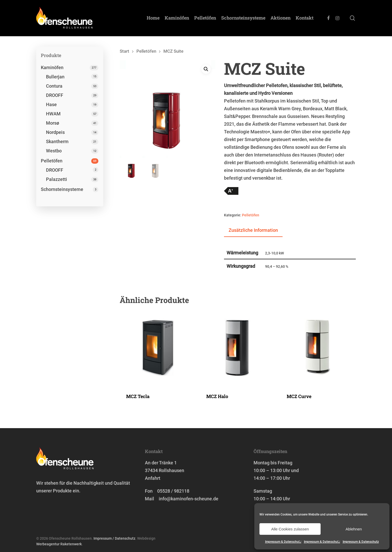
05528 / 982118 (173, 491)
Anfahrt (153, 478)
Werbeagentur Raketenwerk (59, 544)
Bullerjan (55, 77)
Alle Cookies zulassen (290, 529)
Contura (54, 86)
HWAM (53, 114)
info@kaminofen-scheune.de (189, 499)
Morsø (53, 123)
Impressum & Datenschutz (283, 542)
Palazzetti (57, 179)
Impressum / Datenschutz (114, 538)
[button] (206, 69)
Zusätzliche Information (253, 230)
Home (153, 18)
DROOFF (55, 95)
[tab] (253, 231)
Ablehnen (354, 529)
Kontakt (305, 18)
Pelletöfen (205, 18)
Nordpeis (55, 132)
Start (124, 51)
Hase (51, 104)
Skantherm (57, 141)
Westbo (54, 151)
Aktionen (281, 18)
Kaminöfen (177, 18)
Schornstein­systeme (243, 18)
